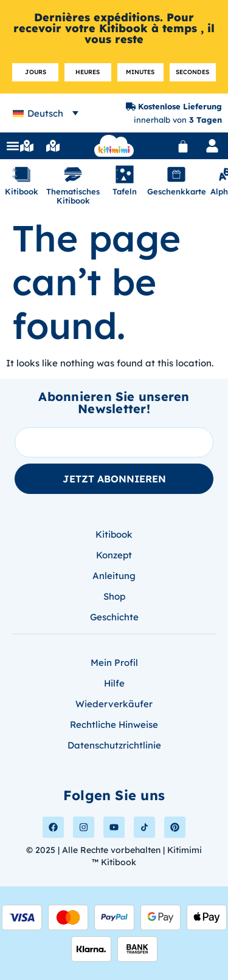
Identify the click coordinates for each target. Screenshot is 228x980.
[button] (13, 146)
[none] (46, 113)
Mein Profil (114, 663)
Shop (114, 596)
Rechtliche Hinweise (114, 725)
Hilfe (114, 683)
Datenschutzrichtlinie (114, 745)
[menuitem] (46, 113)
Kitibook (114, 534)
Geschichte (114, 617)
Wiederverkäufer (114, 704)
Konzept (114, 555)
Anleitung (114, 576)
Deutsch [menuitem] (45, 113)
